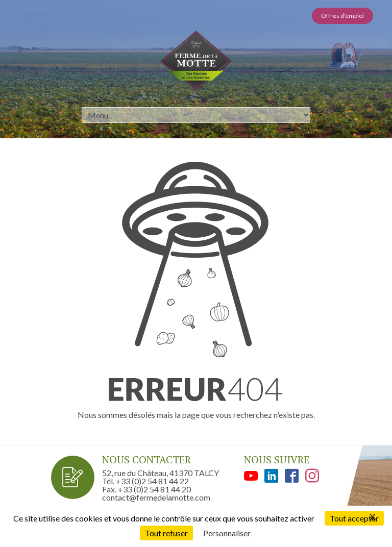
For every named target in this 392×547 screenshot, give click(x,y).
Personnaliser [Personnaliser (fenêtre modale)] (227, 533)
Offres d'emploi (342, 16)
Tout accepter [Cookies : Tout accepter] (354, 518)
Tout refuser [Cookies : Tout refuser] (166, 533)
